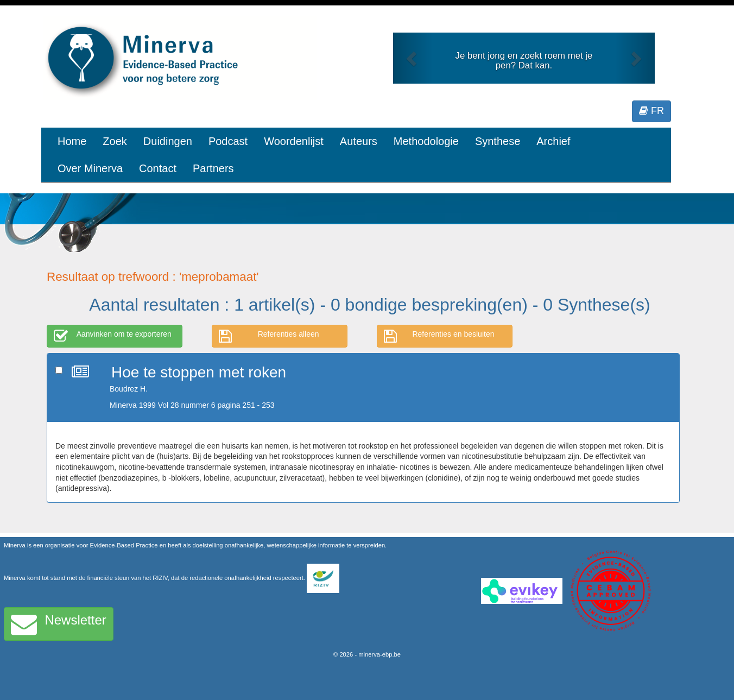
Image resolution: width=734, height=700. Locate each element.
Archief (553, 141)
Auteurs (359, 141)
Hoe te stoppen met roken (199, 372)
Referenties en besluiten (439, 336)
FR (651, 111)
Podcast (228, 141)
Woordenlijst (294, 141)
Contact (158, 168)
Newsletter (59, 624)
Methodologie (426, 141)
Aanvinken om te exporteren (113, 336)
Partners (213, 168)
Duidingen (168, 141)
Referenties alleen (269, 336)
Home (72, 141)
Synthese (498, 141)
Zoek (115, 141)
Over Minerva (90, 168)
